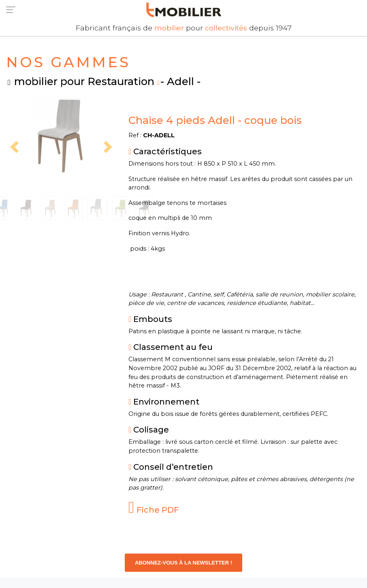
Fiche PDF (154, 510)
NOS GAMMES (68, 62)
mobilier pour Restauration (84, 81)
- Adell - (180, 81)
